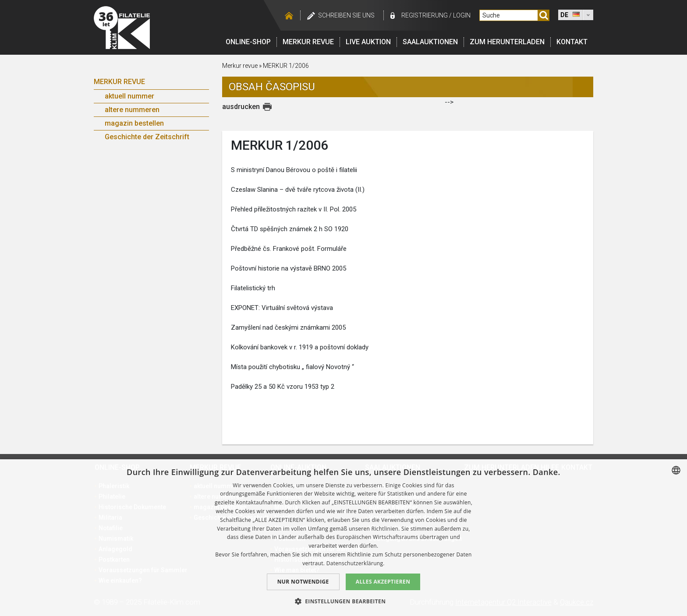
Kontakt (572, 42)
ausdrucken (241, 107)
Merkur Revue (119, 82)
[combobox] (676, 470)
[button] (344, 601)
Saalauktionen (430, 42)
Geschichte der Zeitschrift (147, 137)
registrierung (425, 15)
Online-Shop (248, 42)
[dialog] (343, 538)
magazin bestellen (134, 123)
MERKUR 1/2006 (286, 66)
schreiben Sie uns (346, 15)
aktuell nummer (129, 96)
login (462, 15)
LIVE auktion (368, 42)
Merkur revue (308, 42)
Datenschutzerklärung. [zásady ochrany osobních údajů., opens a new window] (356, 563)
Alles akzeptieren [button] (383, 582)
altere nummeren (132, 110)
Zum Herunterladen (507, 42)
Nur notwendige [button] (303, 582)
